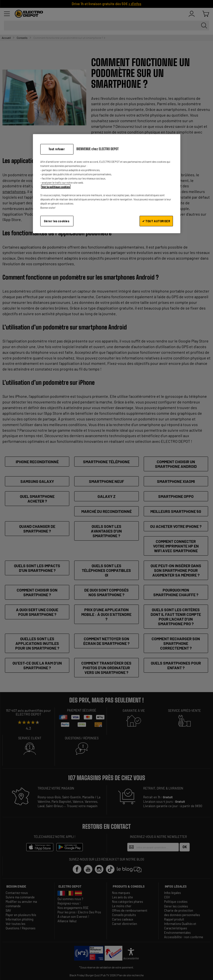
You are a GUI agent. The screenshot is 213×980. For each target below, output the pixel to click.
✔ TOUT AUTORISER (156, 221)
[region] (107, 184)
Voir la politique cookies (56, 187)
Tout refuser (57, 149)
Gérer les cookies (57, 221)
